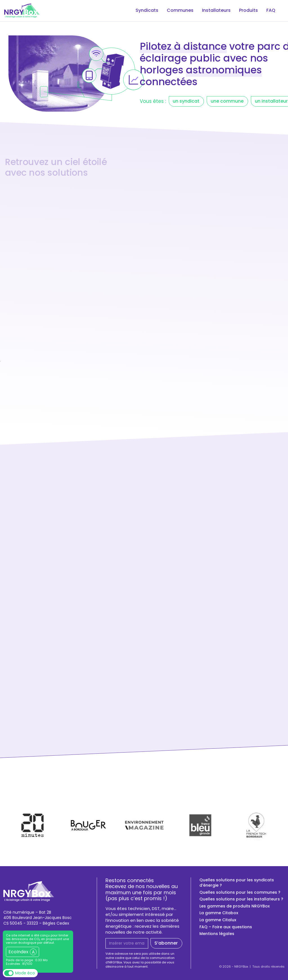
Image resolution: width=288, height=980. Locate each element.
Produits (247, 11)
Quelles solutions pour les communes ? (240, 892)
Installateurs (214, 11)
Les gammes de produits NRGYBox (235, 906)
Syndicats (141, 11)
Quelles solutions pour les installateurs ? (241, 899)
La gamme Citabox (219, 913)
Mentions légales (217, 934)
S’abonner (166, 943)
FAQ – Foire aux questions (226, 927)
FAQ (270, 11)
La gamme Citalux (218, 920)
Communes (176, 11)
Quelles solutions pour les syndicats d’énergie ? (237, 883)
